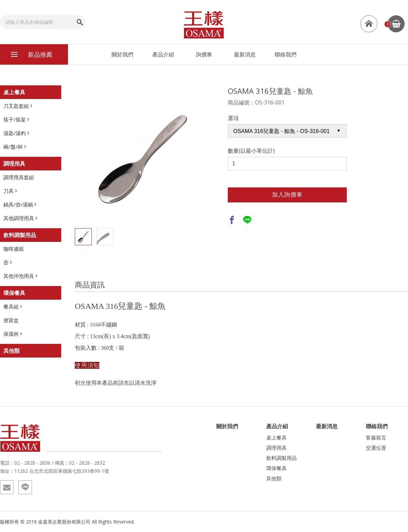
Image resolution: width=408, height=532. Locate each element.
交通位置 (376, 448)
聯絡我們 (286, 54)
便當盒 (11, 320)
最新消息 (245, 54)
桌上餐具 (14, 92)
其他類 (12, 351)
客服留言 (376, 437)
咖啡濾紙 (14, 249)
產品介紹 (163, 54)
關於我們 (122, 54)
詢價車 (204, 54)
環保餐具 (14, 293)
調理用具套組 (19, 177)
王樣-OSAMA (204, 24)
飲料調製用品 (20, 235)
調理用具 (14, 164)
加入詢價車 (287, 195)
